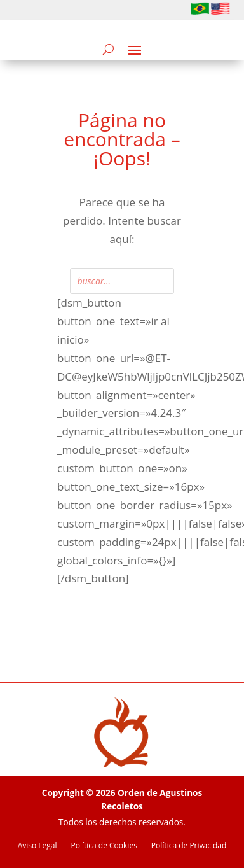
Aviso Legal (37, 846)
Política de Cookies (104, 846)
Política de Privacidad (189, 846)
